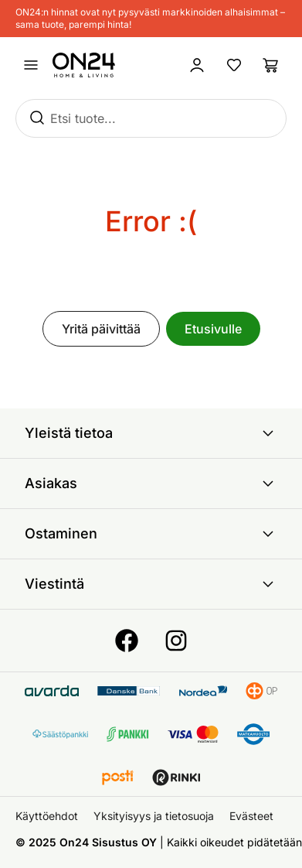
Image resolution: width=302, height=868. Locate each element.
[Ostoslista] (271, 65)
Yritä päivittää (101, 329)
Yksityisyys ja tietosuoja (154, 816)
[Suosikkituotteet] (234, 65)
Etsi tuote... (83, 118)
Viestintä (151, 584)
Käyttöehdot (47, 816)
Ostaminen (151, 534)
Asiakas (151, 484)
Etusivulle (213, 329)
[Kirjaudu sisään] (197, 65)
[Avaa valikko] (31, 65)
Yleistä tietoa (151, 433)
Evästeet (251, 816)
